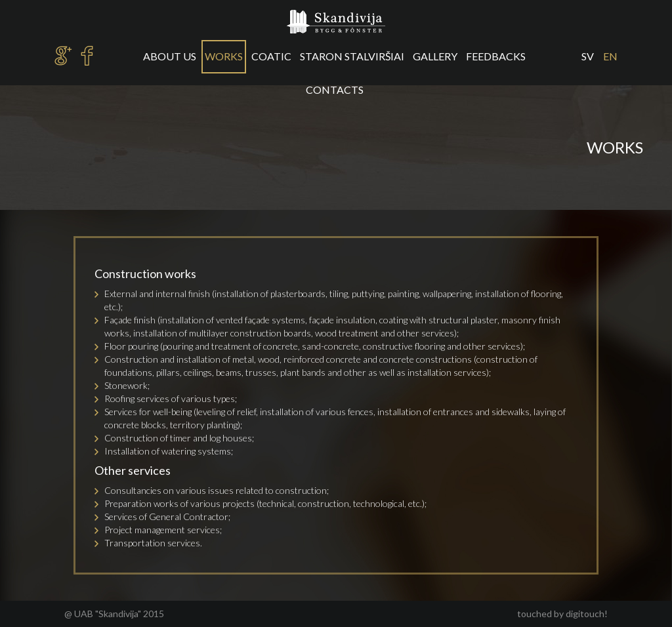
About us (170, 56)
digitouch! (587, 614)
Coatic (271, 56)
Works (224, 56)
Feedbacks (496, 56)
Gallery (435, 56)
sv (588, 56)
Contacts (335, 90)
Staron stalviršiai (352, 56)
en (610, 56)
